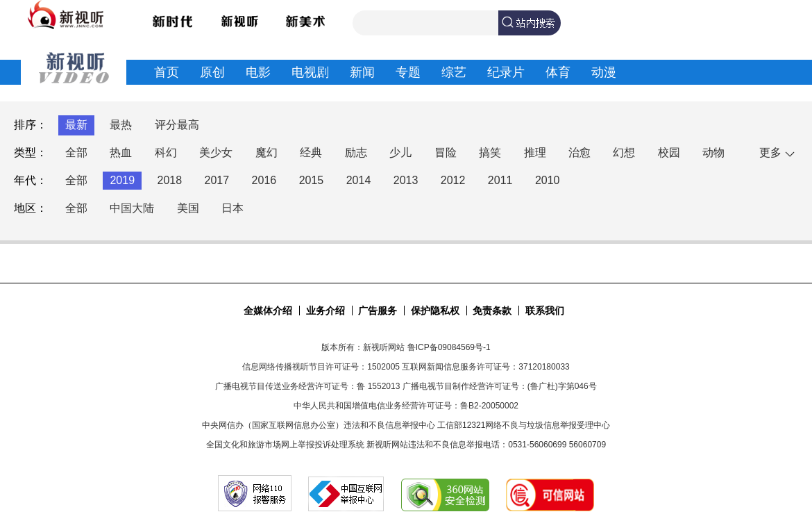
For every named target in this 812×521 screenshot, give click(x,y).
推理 (535, 152)
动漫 (604, 72)
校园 (669, 152)
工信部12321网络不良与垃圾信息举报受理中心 (524, 425)
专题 (408, 72)
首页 (167, 72)
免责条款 (492, 311)
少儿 (400, 152)
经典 (311, 152)
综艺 (454, 72)
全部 (76, 152)
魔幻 (267, 152)
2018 (170, 180)
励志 (356, 152)
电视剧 (310, 72)
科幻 (166, 152)
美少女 (216, 152)
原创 (212, 72)
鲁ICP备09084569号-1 (449, 347)
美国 (188, 208)
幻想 (624, 152)
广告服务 (378, 311)
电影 (258, 72)
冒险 (446, 152)
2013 (406, 180)
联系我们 (545, 311)
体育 (558, 72)
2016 (264, 180)
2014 (359, 180)
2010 (548, 180)
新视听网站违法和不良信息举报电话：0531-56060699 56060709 (486, 445)
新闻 (362, 72)
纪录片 (506, 72)
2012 (453, 180)
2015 (312, 180)
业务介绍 (325, 311)
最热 (121, 125)
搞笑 (490, 152)
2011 (500, 180)
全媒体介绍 (268, 311)
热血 (121, 152)
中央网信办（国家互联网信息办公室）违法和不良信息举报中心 (319, 425)
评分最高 (177, 125)
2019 (122, 180)
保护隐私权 (435, 311)
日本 (232, 208)
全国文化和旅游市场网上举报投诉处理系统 (285, 445)
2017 (217, 180)
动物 (713, 152)
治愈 (580, 152)
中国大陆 (132, 208)
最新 (76, 125)
